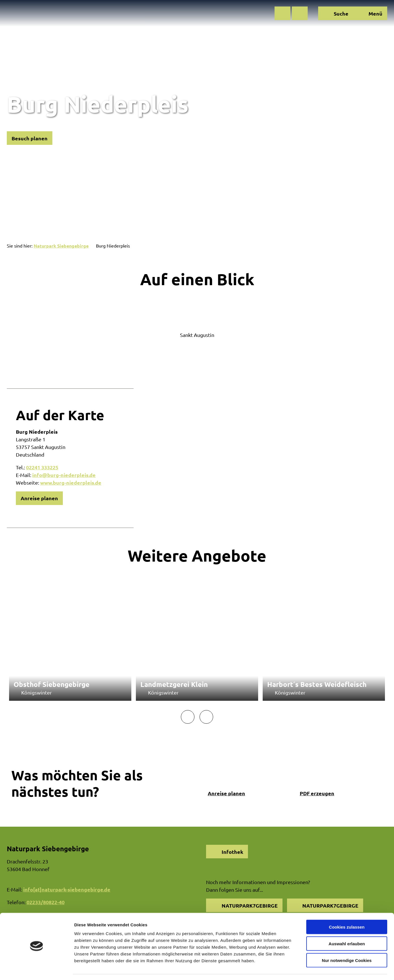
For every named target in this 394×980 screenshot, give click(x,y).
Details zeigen (301, 969)
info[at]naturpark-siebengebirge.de (67, 889)
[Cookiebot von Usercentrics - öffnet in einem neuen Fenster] (37, 969)
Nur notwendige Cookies (347, 944)
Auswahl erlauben (347, 927)
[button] (282, 13)
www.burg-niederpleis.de (71, 483)
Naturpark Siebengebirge (61, 246)
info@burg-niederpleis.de (64, 475)
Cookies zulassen (347, 911)
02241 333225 (42, 467)
